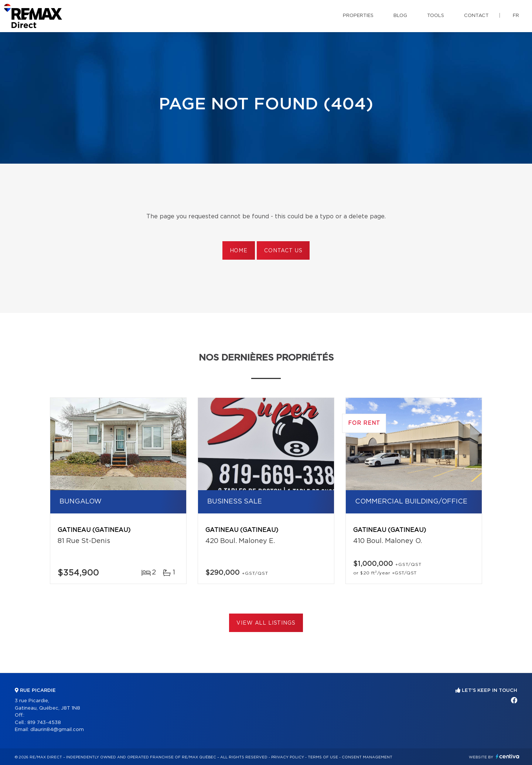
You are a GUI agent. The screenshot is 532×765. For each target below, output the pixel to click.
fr (516, 16)
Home (239, 251)
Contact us (283, 251)
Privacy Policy (288, 757)
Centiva (508, 756)
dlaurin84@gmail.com (57, 730)
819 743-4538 (44, 723)
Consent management (367, 757)
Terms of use (323, 757)
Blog (400, 16)
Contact (476, 16)
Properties (358, 16)
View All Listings (266, 623)
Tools (436, 16)
